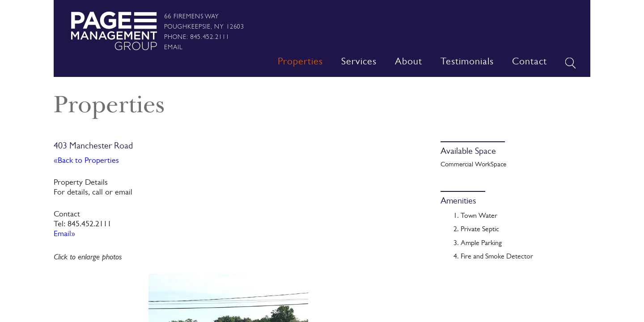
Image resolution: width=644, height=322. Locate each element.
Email (174, 47)
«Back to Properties (86, 161)
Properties (300, 63)
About (409, 63)
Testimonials (467, 63)
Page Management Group (114, 31)
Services (359, 63)
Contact (530, 63)
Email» (64, 235)
